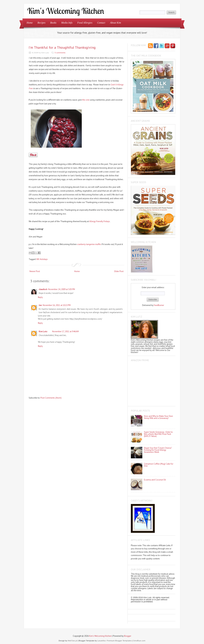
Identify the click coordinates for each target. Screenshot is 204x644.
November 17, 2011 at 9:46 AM (65, 331)
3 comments (60, 53)
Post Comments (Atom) (51, 398)
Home (30, 23)
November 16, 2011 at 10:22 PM (57, 305)
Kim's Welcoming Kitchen (100, 636)
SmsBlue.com (139, 641)
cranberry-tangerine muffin (89, 244)
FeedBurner (159, 305)
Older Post (119, 271)
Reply (40, 297)
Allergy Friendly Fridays (100, 221)
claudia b (43, 289)
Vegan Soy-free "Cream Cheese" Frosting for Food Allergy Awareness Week (158, 450)
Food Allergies (85, 23)
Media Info (67, 23)
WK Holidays (42, 259)
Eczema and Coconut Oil (155, 480)
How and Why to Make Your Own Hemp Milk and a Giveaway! (158, 417)
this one (86, 100)
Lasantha (101, 641)
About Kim (115, 23)
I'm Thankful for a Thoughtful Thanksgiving (62, 47)
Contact (101, 23)
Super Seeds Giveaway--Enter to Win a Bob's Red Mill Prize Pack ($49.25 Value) (158, 434)
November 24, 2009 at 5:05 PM (62, 289)
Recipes (41, 23)
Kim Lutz (43, 331)
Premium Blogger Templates (119, 641)
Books (53, 23)
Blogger (128, 636)
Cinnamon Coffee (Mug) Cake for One (159, 465)
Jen (40, 305)
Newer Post (35, 271)
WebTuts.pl (73, 641)
